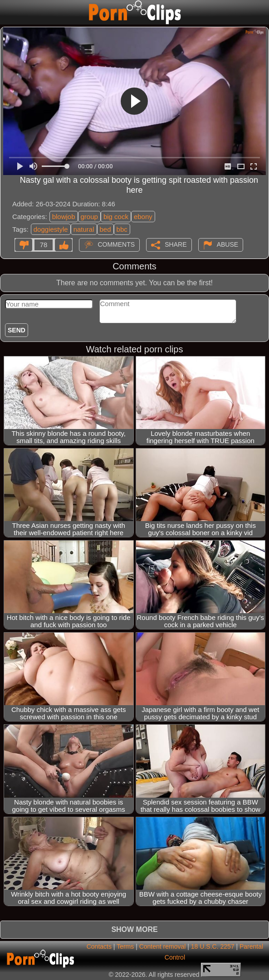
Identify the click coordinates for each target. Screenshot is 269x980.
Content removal (163, 946)
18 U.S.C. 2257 (213, 946)
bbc (122, 229)
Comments (116, 244)
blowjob (64, 217)
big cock (116, 217)
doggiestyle (51, 229)
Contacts (99, 946)
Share (176, 244)
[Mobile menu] (8, 12)
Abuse (227, 244)
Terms (125, 946)
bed (105, 229)
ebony (143, 217)
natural (84, 229)
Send (17, 330)
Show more (134, 929)
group (89, 217)
